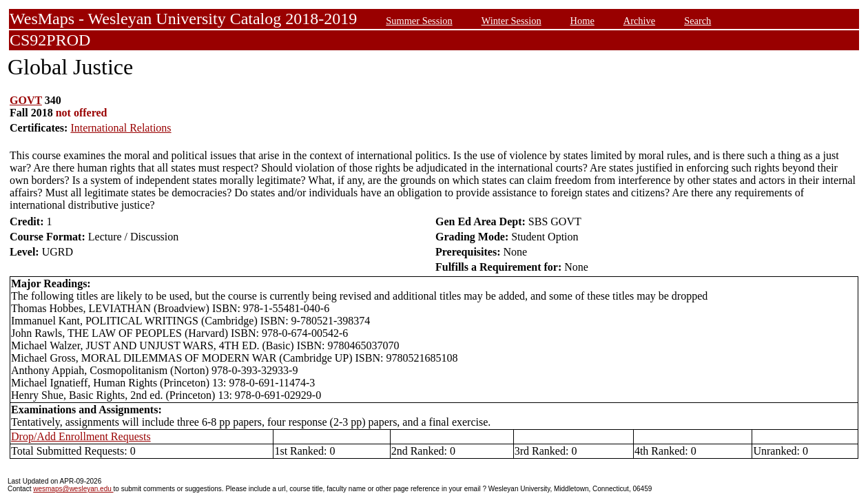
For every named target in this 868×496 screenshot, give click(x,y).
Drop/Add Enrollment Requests (81, 436)
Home (582, 21)
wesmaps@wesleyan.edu (73, 489)
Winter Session (511, 21)
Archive (639, 21)
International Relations (121, 128)
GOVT (26, 100)
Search (697, 21)
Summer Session (419, 21)
